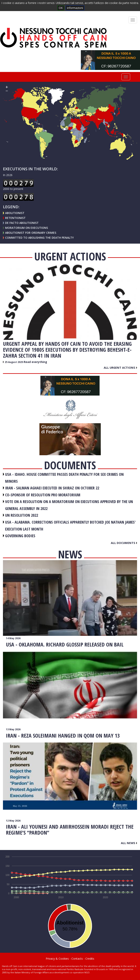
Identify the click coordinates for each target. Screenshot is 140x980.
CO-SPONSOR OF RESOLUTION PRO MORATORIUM (43, 495)
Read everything (35, 362)
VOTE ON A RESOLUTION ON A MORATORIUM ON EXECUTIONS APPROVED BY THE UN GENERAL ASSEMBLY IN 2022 (69, 505)
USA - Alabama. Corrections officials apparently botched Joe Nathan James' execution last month (70, 526)
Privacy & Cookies (57, 959)
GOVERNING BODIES (20, 536)
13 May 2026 (13, 729)
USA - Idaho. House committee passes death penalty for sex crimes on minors (64, 478)
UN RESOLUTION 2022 (22, 515)
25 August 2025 (14, 362)
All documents (124, 543)
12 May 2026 (13, 821)
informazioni (75, 8)
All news (129, 843)
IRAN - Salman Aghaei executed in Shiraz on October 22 (52, 488)
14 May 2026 (13, 638)
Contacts (77, 959)
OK (61, 8)
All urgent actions (120, 367)
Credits (90, 959)
